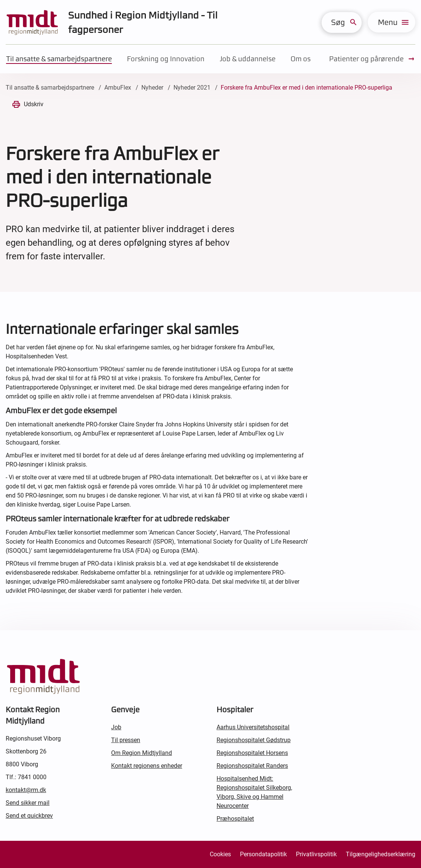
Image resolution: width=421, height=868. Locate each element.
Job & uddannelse (248, 59)
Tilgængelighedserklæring (381, 854)
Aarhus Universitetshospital (253, 727)
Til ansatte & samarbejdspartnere (59, 59)
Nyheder (152, 88)
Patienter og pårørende (372, 59)
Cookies (220, 854)
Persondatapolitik (263, 854)
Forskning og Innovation (166, 59)
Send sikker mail (28, 803)
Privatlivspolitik (316, 854)
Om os (301, 59)
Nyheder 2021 (192, 88)
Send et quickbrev (29, 816)
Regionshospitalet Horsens (252, 753)
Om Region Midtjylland (142, 753)
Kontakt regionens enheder (147, 766)
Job (116, 727)
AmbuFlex (118, 88)
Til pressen (126, 740)
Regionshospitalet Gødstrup (254, 740)
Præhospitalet (235, 819)
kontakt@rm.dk (26, 790)
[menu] (392, 22)
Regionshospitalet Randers (252, 766)
